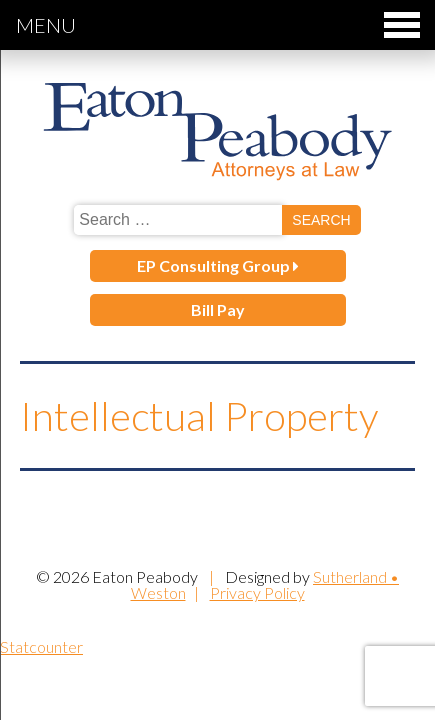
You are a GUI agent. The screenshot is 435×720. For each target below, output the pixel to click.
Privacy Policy (257, 592)
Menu (218, 25)
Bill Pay (218, 309)
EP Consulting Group (218, 265)
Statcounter (41, 646)
